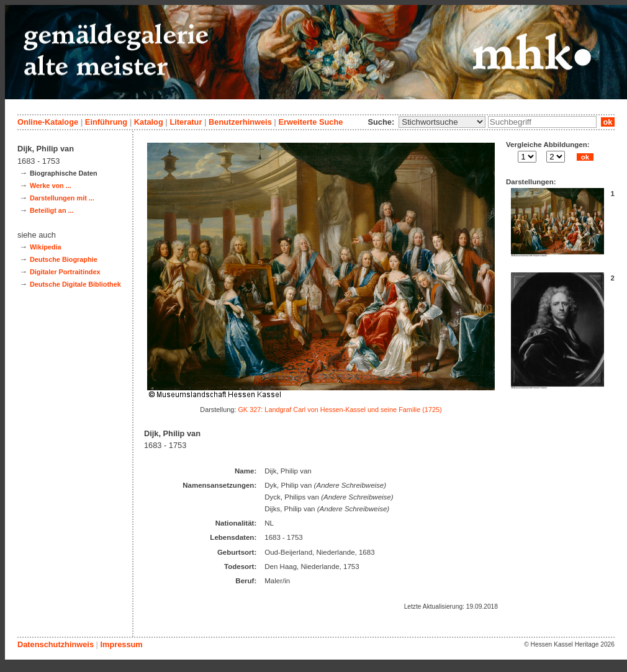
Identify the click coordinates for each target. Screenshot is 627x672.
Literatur (186, 122)
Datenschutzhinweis (56, 644)
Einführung (106, 122)
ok (608, 122)
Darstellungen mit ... (62, 198)
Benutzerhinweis (240, 122)
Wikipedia (46, 247)
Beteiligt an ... (52, 210)
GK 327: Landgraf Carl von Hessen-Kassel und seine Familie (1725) (340, 410)
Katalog (149, 122)
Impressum (121, 644)
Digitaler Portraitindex (65, 272)
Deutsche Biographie (64, 259)
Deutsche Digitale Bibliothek (75, 284)
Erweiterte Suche (310, 122)
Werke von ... (51, 186)
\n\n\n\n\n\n (442, 122)
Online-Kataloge (48, 122)
